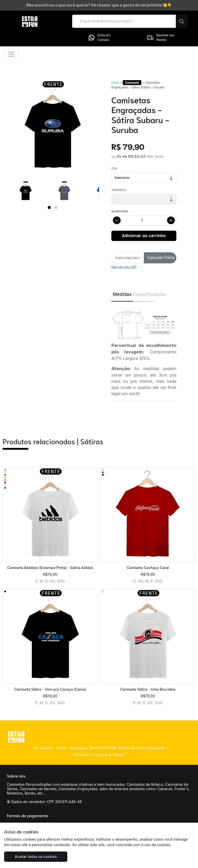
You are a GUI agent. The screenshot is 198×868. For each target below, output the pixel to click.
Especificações (144, 294)
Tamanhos (119, 190)
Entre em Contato (99, 38)
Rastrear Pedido (103, 748)
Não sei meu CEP (124, 267)
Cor (114, 169)
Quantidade (120, 211)
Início (115, 83)
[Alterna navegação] (11, 54)
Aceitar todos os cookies (36, 857)
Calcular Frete (161, 258)
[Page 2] (56, 207)
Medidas (122, 294)
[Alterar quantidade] (144, 220)
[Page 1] (49, 207)
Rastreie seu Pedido (160, 38)
